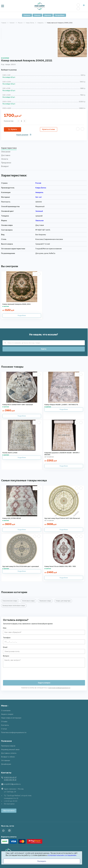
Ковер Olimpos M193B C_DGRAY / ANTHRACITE (61, 405)
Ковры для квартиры (63, 601)
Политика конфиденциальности (14, 732)
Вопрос (6, 656)
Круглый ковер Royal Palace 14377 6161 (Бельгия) (62, 518)
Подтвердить (42, 861)
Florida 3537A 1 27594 (10, 453)
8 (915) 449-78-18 (10, 780)
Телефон (7, 638)
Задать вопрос (44, 683)
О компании (6, 711)
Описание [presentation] (6, 152)
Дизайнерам (6, 764)
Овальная (39, 221)
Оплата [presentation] (5, 159)
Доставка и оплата (9, 753)
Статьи (4, 729)
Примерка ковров (8, 746)
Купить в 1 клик (49, 129)
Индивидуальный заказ (10, 750)
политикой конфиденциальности (59, 688)
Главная (4, 23)
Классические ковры (10, 601)
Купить (14, 129)
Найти (44, 349)
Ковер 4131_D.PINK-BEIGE (12, 518)
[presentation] (20, 673)
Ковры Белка (30, 23)
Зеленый (39, 211)
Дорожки (48, 15)
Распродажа (60, 15)
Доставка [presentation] (6, 155)
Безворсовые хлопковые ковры (14, 606)
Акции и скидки (7, 714)
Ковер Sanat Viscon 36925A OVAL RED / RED (60, 566)
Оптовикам (6, 760)
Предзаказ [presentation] (6, 163)
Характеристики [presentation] (9, 148)
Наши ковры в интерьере (11, 718)
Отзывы (4, 722)
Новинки (37, 15)
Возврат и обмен (8, 757)
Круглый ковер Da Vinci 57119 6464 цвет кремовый (21, 566)
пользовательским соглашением (62, 855)
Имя (5, 628)
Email (5, 647)
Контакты (5, 725)
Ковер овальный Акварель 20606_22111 (16, 304)
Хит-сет (39, 197)
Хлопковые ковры (28, 601)
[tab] (44, 149)
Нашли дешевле (22, 135)
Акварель (41, 23)
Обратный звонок (9, 811)
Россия (20, 23)
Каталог (27, 15)
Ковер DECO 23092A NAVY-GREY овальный (18, 405)
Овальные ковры (45, 601)
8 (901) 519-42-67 (10, 777)
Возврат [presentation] (5, 166)
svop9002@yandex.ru (12, 784)
